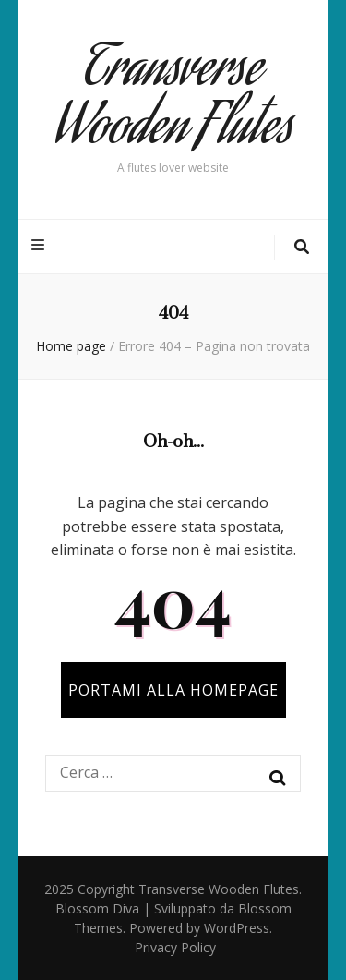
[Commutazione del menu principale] (40, 245)
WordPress (237, 928)
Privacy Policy (175, 947)
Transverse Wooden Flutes (173, 103)
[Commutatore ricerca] (302, 247)
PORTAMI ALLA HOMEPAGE (173, 690)
